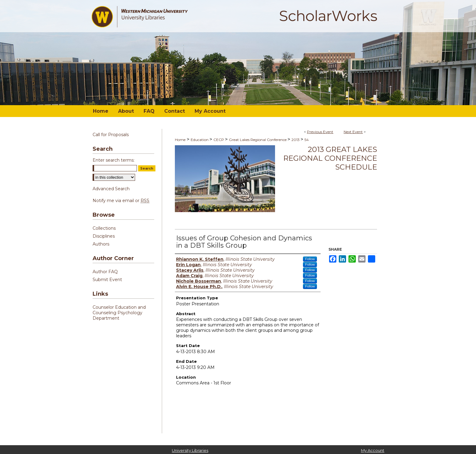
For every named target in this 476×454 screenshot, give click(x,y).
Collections (104, 228)
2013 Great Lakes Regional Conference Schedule (330, 158)
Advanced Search (111, 189)
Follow (310, 259)
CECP (219, 140)
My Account (373, 450)
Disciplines (104, 236)
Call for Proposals (111, 135)
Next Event (353, 132)
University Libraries (190, 450)
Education (200, 140)
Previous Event (320, 132)
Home (180, 140)
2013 (296, 140)
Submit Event (107, 280)
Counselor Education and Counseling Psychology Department (119, 313)
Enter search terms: (114, 160)
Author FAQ (105, 272)
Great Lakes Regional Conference (258, 140)
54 (307, 140)
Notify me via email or (121, 201)
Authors (101, 244)
